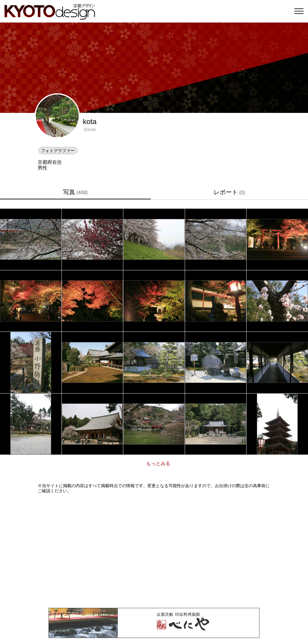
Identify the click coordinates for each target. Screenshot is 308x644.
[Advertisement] (154, 551)
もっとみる (158, 464)
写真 (75, 192)
